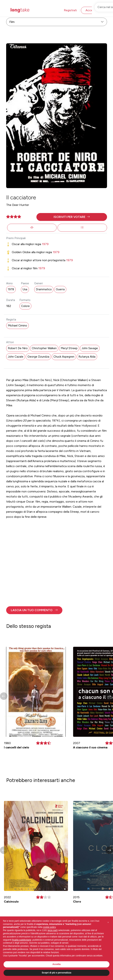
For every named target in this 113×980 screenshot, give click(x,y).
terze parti (53, 930)
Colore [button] (25, 306)
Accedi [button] (90, 10)
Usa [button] (25, 289)
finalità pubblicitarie (22, 940)
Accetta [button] (56, 964)
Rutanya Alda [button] (87, 357)
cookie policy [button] (49, 927)
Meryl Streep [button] (69, 348)
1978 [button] (11, 289)
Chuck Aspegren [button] (64, 357)
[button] (72, 217)
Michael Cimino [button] (17, 326)
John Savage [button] (90, 348)
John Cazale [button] (16, 357)
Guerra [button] (60, 289)
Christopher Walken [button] (44, 348)
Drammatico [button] (44, 289)
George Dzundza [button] (38, 357)
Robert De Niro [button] (18, 348)
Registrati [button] (70, 10)
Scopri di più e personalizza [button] (56, 973)
